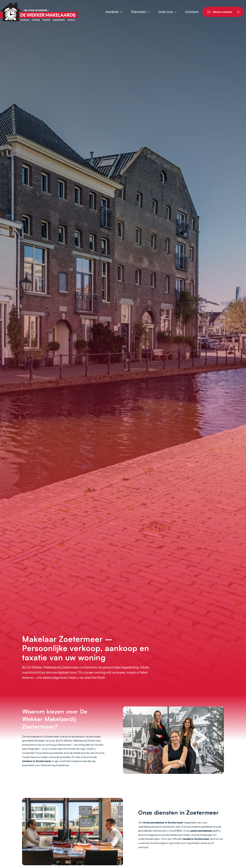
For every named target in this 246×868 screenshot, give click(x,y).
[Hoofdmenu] (238, 12)
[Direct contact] (218, 12)
